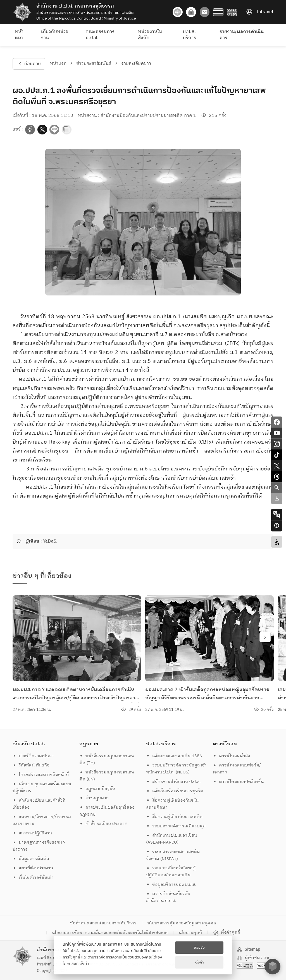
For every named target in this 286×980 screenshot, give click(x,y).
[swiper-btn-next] (265, 637)
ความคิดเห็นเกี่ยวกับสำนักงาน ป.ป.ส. (168, 897)
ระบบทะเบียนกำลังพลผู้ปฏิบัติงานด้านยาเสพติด (171, 872)
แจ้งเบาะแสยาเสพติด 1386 (174, 756)
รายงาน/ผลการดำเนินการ (242, 35)
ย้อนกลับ (29, 64)
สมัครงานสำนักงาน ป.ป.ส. (173, 782)
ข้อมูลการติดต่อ (31, 859)
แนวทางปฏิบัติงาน (32, 833)
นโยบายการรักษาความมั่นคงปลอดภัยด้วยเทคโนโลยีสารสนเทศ (110, 933)
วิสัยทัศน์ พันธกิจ (31, 765)
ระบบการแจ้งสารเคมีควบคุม (176, 826)
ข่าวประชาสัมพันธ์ (94, 64)
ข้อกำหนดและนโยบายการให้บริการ (103, 923)
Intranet (260, 12)
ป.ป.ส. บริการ (189, 35)
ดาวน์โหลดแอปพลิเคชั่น (238, 782)
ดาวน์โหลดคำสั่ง (232, 756)
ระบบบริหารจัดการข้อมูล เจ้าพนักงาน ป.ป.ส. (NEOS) (177, 769)
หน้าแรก (19, 35)
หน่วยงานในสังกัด (150, 35)
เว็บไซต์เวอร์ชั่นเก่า (33, 878)
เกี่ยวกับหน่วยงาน (55, 35)
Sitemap (249, 949)
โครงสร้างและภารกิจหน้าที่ (41, 775)
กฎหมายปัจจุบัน (97, 789)
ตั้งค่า (84, 964)
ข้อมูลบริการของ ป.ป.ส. (171, 885)
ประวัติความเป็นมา (33, 756)
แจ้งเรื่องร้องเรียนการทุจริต (175, 791)
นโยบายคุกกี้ (190, 933)
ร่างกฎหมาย (94, 798)
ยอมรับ (199, 948)
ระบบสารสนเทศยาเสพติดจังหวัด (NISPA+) (173, 855)
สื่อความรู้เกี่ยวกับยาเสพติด (175, 817)
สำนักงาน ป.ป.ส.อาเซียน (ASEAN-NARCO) (172, 839)
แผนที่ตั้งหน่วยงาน (33, 868)
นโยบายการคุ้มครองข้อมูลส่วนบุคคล (182, 923)
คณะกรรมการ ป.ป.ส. (100, 35)
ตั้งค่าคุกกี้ (227, 932)
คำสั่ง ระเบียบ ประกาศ (104, 824)
